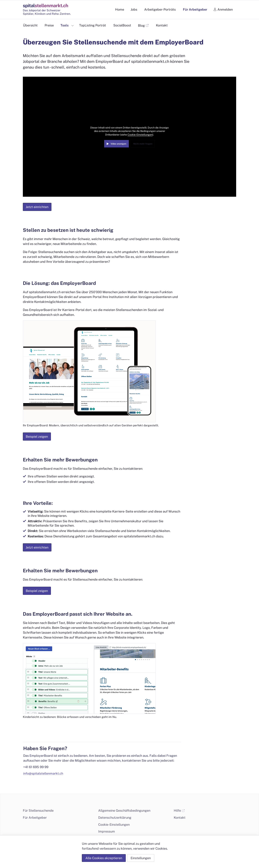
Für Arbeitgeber (35, 818)
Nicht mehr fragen (143, 144)
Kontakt (180, 818)
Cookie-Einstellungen (140, 135)
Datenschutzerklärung (115, 818)
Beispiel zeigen (37, 437)
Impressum (107, 831)
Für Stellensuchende (38, 810)
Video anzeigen (118, 144)
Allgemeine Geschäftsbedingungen (124, 810)
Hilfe (179, 810)
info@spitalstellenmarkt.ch (43, 773)
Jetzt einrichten (37, 207)
